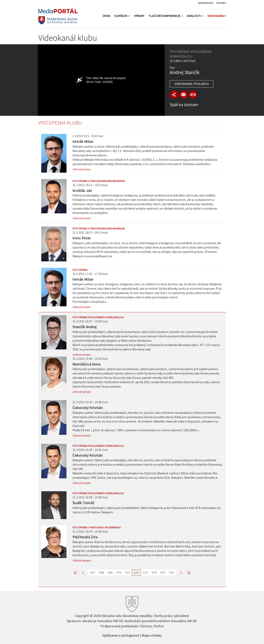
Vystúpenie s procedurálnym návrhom (99, 181)
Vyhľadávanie (206, 3)
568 (101, 572)
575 (163, 572)
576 (172, 572)
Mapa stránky (152, 635)
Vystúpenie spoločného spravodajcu (98, 317)
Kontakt (221, 3)
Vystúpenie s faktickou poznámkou (97, 527)
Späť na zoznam (184, 105)
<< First (78, 573)
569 (110, 572)
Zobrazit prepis (82, 169)
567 (93, 572)
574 (154, 572)
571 (128, 572)
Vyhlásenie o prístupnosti (121, 635)
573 (145, 572)
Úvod (106, 16)
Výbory (139, 16)
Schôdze (122, 16)
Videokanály (217, 16)
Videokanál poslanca (192, 84)
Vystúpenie (80, 270)
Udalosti (195, 16)
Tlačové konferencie (166, 16)
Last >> (186, 573)
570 (119, 572)
